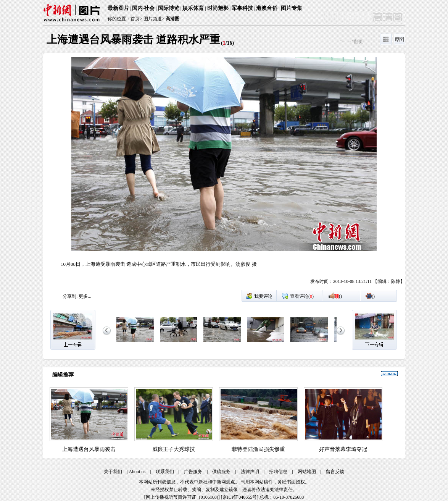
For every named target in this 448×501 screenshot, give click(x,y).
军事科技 (242, 8)
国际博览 (169, 8)
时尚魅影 (218, 8)
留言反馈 (335, 472)
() (338, 296)
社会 (149, 8)
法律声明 (250, 472)
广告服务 (193, 472)
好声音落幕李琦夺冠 (343, 449)
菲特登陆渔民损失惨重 (258, 449)
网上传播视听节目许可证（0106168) (182, 497)
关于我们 (113, 472)
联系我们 (165, 472)
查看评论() (302, 296)
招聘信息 (278, 472)
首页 (135, 19)
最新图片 (118, 8)
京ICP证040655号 (240, 497)
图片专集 (292, 8)
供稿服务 (221, 472)
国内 (137, 8)
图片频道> (154, 19)
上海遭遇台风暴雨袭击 (89, 449)
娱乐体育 (193, 8)
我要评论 (263, 296)
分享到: (70, 296)
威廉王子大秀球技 (174, 449)
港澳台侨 (267, 8)
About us (137, 472)
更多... (85, 296)
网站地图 (307, 472)
